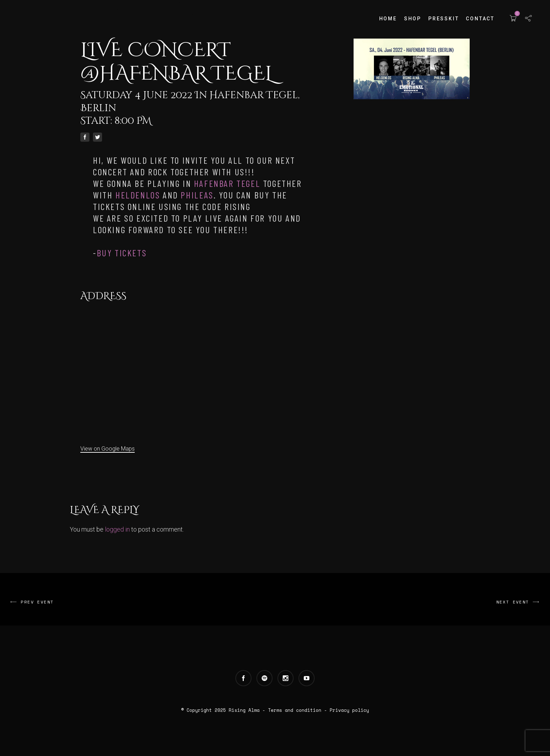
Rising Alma (244, 710)
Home (388, 19)
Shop (413, 19)
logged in (117, 529)
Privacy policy (349, 710)
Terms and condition (295, 710)
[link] (227, 183)
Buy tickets (122, 253)
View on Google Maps (108, 449)
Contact (480, 19)
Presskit (444, 19)
